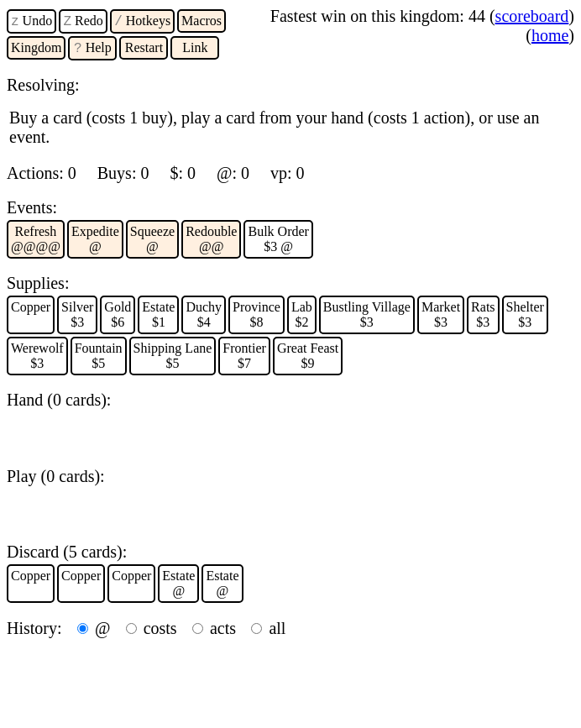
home (550, 35)
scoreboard (532, 16)
